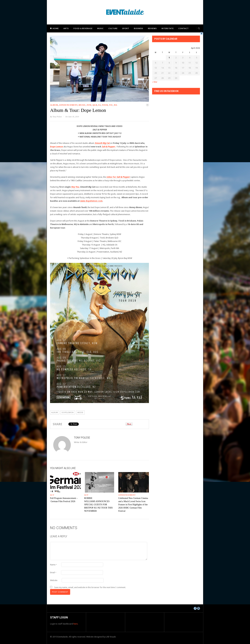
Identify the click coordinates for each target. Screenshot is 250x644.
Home (56, 28)
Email (53, 572)
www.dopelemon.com (91, 201)
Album (54, 105)
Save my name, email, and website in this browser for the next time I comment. (90, 587)
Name (53, 565)
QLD (95, 105)
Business (139, 28)
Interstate (168, 28)
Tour (105, 105)
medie (80, 413)
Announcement (68, 105)
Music (100, 28)
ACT (52, 495)
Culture (113, 28)
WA (116, 105)
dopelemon (68, 413)
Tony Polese (57, 117)
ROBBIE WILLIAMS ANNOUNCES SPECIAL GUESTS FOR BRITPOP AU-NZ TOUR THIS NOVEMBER (98, 505)
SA (99, 105)
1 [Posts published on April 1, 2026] (169, 58)
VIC (111, 105)
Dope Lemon (57, 147)
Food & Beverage (83, 28)
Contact (184, 28)
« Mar (155, 82)
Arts (66, 28)
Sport (126, 28)
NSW (89, 105)
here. (76, 624)
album (55, 413)
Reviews (152, 28)
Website (54, 580)
